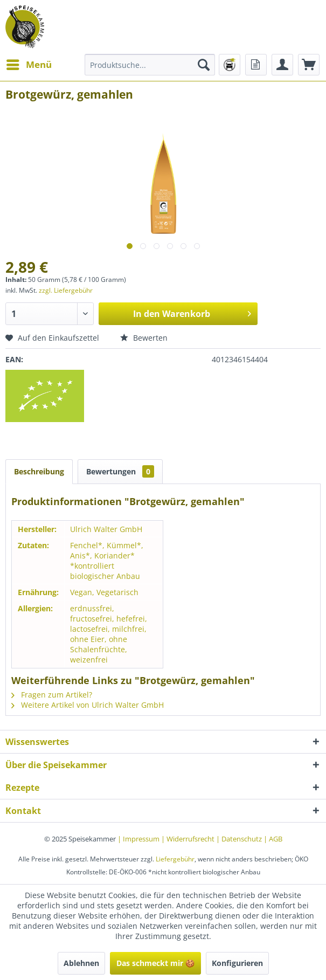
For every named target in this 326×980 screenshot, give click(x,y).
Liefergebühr (175, 859)
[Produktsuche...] (150, 65)
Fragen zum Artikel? (52, 695)
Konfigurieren (237, 963)
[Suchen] (204, 65)
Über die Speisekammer (56, 765)
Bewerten (144, 338)
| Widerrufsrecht (189, 839)
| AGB (273, 839)
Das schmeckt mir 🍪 (155, 963)
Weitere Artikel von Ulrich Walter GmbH (88, 705)
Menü (29, 63)
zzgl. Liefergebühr (66, 290)
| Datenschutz (240, 839)
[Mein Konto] (282, 65)
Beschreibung (39, 471)
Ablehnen (81, 963)
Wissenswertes (37, 742)
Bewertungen (120, 471)
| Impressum (139, 839)
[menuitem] (29, 65)
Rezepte (22, 788)
